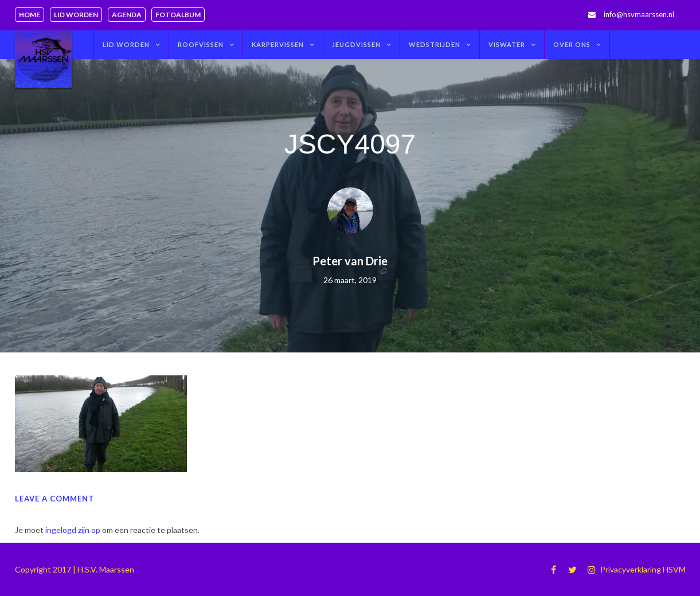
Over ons (572, 44)
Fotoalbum (178, 15)
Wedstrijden (435, 44)
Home (30, 15)
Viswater (507, 44)
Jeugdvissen (356, 44)
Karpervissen (278, 44)
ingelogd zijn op (73, 530)
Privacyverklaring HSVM (643, 569)
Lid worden (76, 15)
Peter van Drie (350, 261)
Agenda (127, 15)
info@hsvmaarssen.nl (639, 14)
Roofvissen (201, 44)
